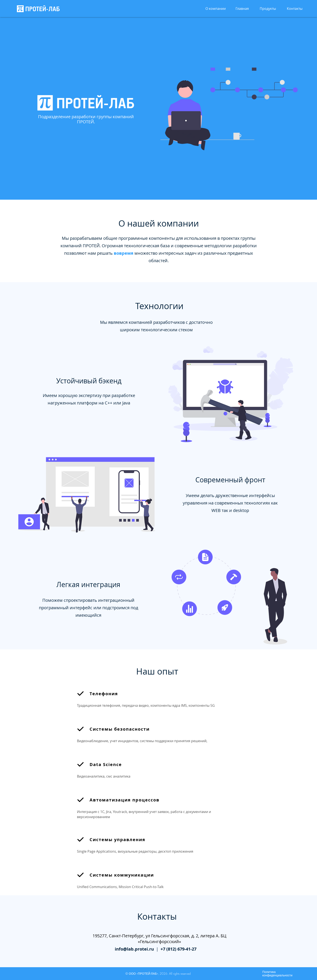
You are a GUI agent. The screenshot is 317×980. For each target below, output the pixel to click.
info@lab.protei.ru (134, 949)
